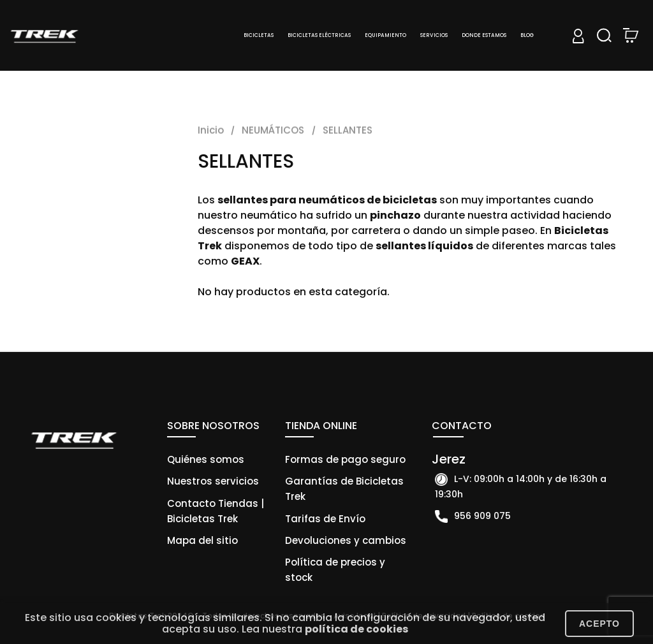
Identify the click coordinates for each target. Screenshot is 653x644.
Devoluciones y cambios (346, 540)
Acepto (599, 624)
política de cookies (356, 629)
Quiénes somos (206, 459)
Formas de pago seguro (345, 459)
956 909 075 (482, 516)
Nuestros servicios (213, 481)
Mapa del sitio (202, 540)
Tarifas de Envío (325, 519)
